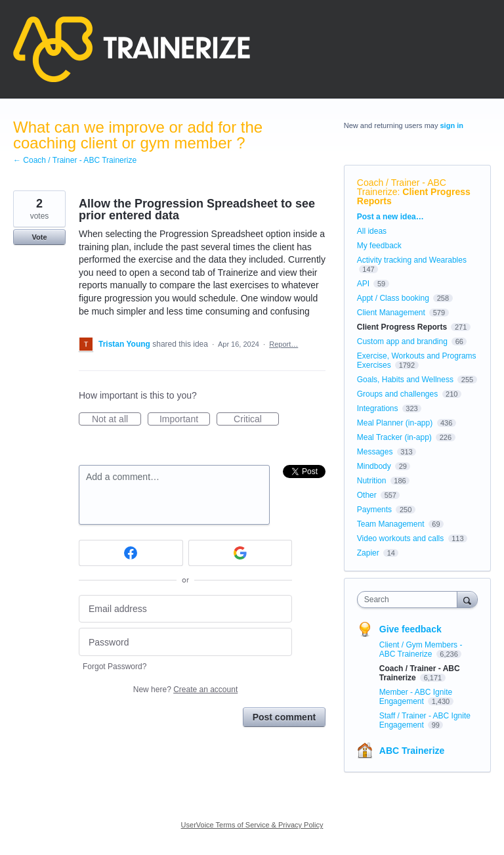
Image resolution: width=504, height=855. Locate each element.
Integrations (378, 408)
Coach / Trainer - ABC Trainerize (402, 187)
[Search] (467, 599)
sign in (452, 125)
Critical (256, 420)
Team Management (391, 524)
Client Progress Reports (414, 196)
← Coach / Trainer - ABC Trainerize (75, 160)
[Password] (185, 642)
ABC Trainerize (412, 751)
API (363, 284)
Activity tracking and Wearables (412, 260)
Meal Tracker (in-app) (394, 437)
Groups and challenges (397, 394)
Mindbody (374, 466)
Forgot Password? (115, 667)
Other (367, 495)
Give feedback (410, 629)
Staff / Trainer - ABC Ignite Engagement (425, 720)
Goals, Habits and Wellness (405, 380)
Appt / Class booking (393, 298)
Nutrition (372, 481)
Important (185, 420)
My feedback (379, 246)
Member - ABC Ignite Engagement (416, 697)
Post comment (284, 717)
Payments (374, 510)
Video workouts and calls (401, 538)
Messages (375, 452)
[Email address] (185, 609)
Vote (39, 237)
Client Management (391, 313)
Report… (283, 344)
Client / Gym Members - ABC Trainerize (421, 649)
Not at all (116, 420)
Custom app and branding (402, 341)
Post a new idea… (390, 217)
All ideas (372, 231)
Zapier (368, 553)
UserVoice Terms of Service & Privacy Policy (252, 825)
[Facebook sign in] (131, 553)
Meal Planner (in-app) (395, 423)
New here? (185, 690)
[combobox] (410, 600)
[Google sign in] (241, 553)
